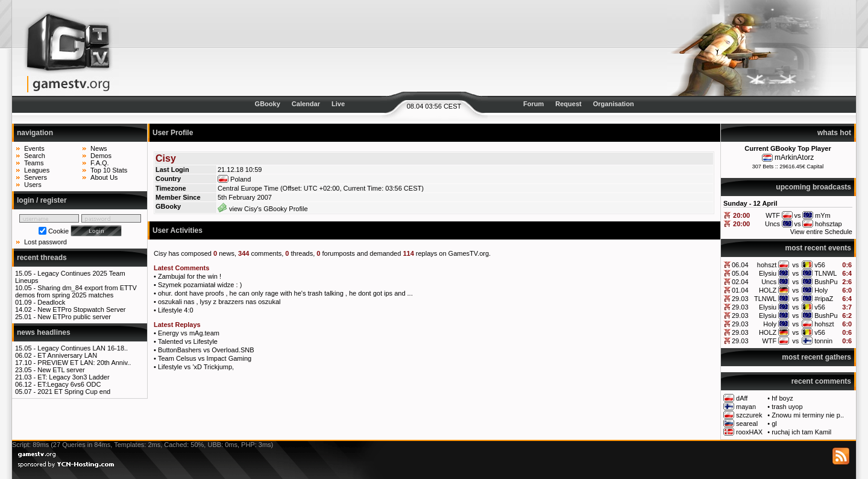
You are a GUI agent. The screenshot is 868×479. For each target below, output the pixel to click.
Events (34, 148)
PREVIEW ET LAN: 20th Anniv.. (84, 363)
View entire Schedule (821, 232)
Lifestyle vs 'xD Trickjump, (196, 367)
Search (35, 156)
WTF (769, 341)
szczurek (749, 415)
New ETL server (61, 370)
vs (795, 265)
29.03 (740, 299)
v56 (820, 265)
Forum (533, 104)
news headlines (44, 332)
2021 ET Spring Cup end (74, 392)
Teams (34, 163)
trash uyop (787, 407)
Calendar (306, 104)
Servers (36, 177)
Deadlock (51, 302)
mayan (746, 407)
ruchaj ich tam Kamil (801, 432)
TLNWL (826, 273)
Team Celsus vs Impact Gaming (205, 358)
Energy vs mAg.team (189, 333)
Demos (101, 156)
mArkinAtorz (794, 157)
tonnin (823, 341)
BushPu (826, 282)
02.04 (740, 282)
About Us (104, 177)
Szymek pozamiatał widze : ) (200, 285)
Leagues (37, 170)
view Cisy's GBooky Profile (263, 209)
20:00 (741, 215)
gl (774, 423)
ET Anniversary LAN (67, 355)
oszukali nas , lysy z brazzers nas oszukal (219, 302)
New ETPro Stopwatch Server (81, 309)
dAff (742, 398)
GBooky (268, 104)
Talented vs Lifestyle (188, 341)
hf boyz (782, 398)
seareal (747, 423)
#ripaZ (824, 299)
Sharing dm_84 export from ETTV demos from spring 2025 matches (76, 291)
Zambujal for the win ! (190, 276)
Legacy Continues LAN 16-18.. (83, 348)
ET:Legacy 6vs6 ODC (69, 384)
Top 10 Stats (109, 170)
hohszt (767, 265)
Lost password (46, 242)
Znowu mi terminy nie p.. (808, 415)
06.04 (740, 265)
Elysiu (768, 273)
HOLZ (768, 290)
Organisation (614, 104)
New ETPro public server (74, 317)
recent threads (42, 258)
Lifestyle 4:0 (176, 310)
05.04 (740, 273)
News (99, 148)
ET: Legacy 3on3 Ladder (73, 377)
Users (33, 185)
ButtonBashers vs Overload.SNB (206, 350)
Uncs (769, 282)
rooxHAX (749, 432)
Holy (821, 290)
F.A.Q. (100, 163)
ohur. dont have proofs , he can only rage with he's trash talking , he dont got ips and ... (285, 293)
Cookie (58, 231)
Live (338, 104)
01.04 (740, 290)
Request (568, 104)
